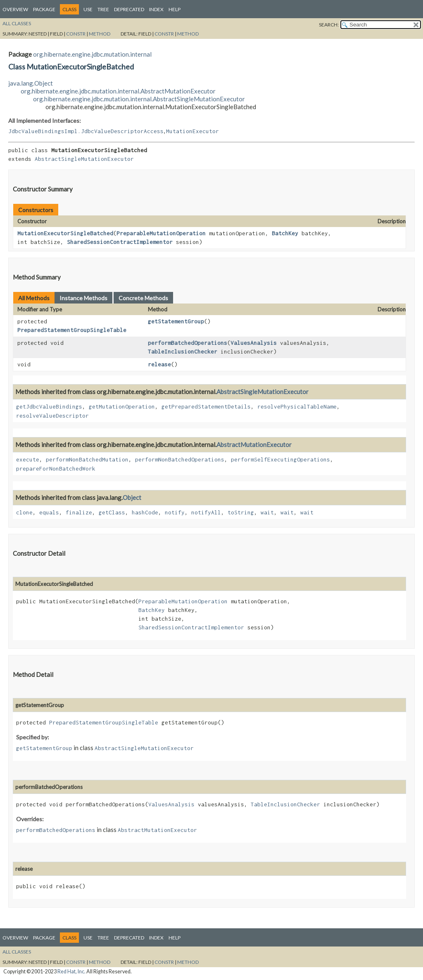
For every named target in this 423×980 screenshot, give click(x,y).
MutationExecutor (192, 131)
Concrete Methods (143, 298)
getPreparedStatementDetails (206, 406)
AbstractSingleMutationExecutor (84, 159)
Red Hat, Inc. (71, 972)
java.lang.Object (31, 83)
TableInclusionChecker (183, 351)
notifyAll (206, 512)
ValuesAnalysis (254, 343)
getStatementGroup (176, 321)
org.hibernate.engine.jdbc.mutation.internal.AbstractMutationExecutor (118, 91)
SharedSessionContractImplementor (120, 242)
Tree (103, 9)
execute (28, 459)
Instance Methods (83, 298)
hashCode (145, 512)
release (159, 364)
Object (132, 497)
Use (88, 9)
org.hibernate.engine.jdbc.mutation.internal (92, 54)
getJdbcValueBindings (49, 406)
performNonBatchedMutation (87, 459)
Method (100, 34)
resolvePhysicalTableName (297, 406)
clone (24, 512)
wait (267, 512)
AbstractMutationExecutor (254, 445)
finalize (79, 512)
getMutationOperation (122, 406)
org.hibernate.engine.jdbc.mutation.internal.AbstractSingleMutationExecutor (139, 99)
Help (175, 9)
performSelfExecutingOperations (280, 459)
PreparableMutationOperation (161, 233)
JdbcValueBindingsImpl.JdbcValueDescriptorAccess (86, 131)
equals (49, 512)
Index (156, 9)
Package (44, 9)
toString (241, 512)
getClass (112, 512)
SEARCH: (329, 25)
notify (175, 512)
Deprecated (129, 9)
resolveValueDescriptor (52, 416)
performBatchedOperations (188, 343)
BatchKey (285, 233)
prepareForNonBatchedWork (56, 468)
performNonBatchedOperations (180, 459)
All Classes (17, 23)
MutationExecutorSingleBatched (65, 233)
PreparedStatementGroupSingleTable (72, 330)
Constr (76, 34)
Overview (15, 9)
